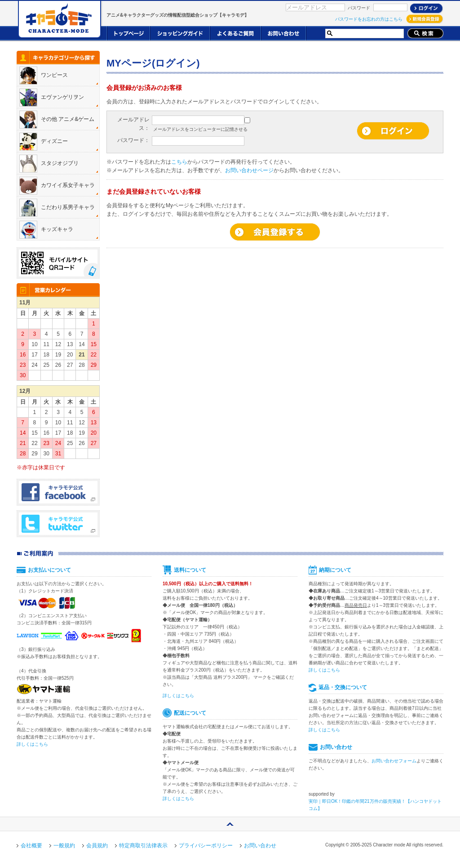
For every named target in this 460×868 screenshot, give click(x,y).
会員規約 (97, 846)
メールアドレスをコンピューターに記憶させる (200, 129)
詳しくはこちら (32, 744)
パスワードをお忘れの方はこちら (369, 19)
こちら (179, 162)
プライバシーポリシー (206, 846)
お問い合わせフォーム (394, 761)
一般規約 (64, 846)
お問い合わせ (260, 846)
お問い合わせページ (249, 170)
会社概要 (31, 846)
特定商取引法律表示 (143, 846)
